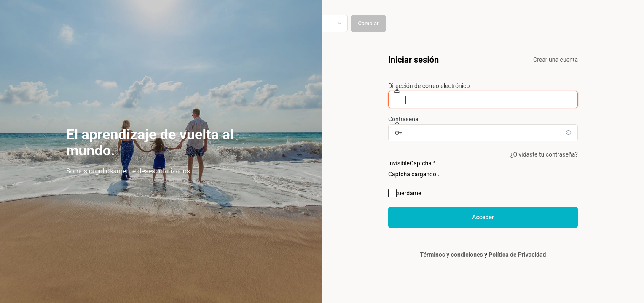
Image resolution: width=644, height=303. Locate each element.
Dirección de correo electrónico (429, 86)
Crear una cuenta (555, 60)
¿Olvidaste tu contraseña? (544, 154)
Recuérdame (405, 193)
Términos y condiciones (452, 255)
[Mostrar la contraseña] (569, 133)
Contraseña (403, 119)
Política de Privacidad (517, 255)
